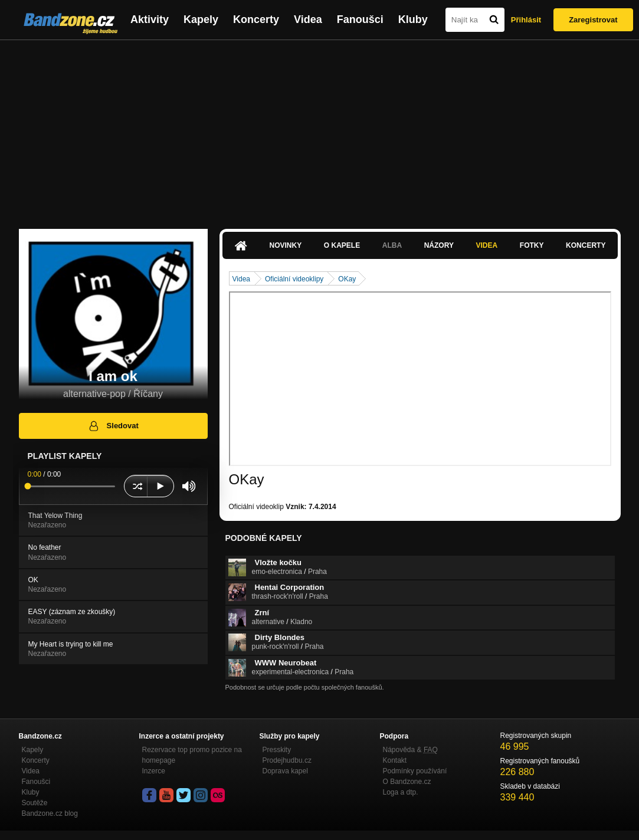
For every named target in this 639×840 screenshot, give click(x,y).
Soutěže (35, 803)
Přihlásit (526, 20)
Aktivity (150, 19)
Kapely (201, 19)
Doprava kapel (285, 771)
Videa (308, 19)
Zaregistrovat (593, 20)
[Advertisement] (320, 129)
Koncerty (256, 19)
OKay (347, 279)
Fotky (532, 245)
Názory (439, 245)
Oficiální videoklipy (294, 279)
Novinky (286, 245)
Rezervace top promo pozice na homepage (192, 755)
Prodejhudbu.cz (287, 760)
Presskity (277, 750)
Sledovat (113, 426)
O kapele (342, 245)
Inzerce (154, 771)
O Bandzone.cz (407, 782)
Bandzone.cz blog (50, 813)
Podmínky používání (415, 771)
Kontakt (395, 760)
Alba (392, 245)
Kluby (413, 19)
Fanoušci (360, 19)
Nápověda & (410, 750)
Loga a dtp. (401, 792)
